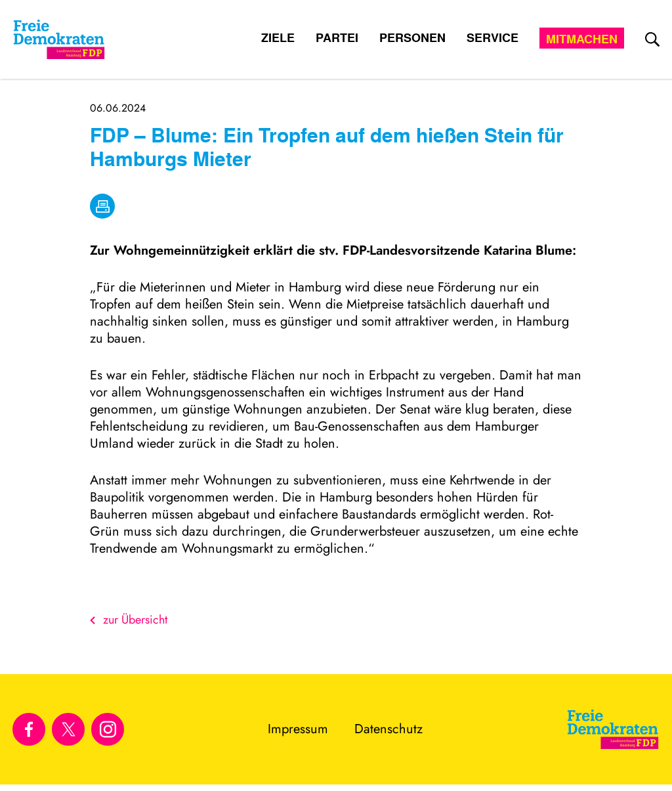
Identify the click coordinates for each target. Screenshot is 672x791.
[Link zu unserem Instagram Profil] (108, 729)
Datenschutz (388, 729)
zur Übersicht (129, 620)
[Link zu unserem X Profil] (68, 729)
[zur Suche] (652, 39)
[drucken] (102, 206)
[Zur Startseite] (613, 729)
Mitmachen (582, 39)
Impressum (298, 729)
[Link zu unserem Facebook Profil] (29, 729)
